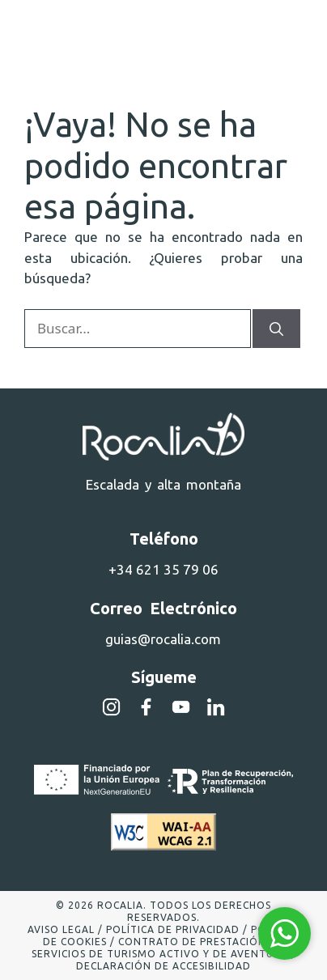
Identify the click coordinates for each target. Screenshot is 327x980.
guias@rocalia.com (163, 639)
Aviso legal (61, 929)
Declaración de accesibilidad (163, 966)
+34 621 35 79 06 (163, 569)
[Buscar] (276, 329)
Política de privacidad (173, 929)
